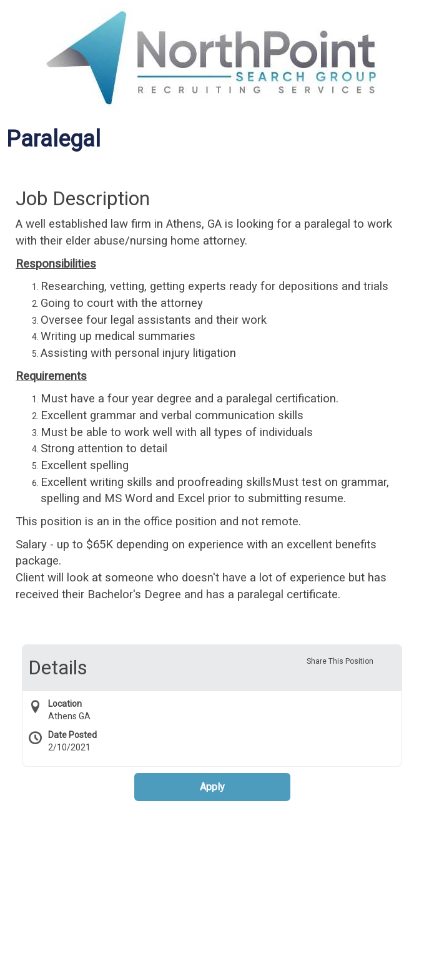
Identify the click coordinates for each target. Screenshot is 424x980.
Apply (212, 787)
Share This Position (340, 661)
